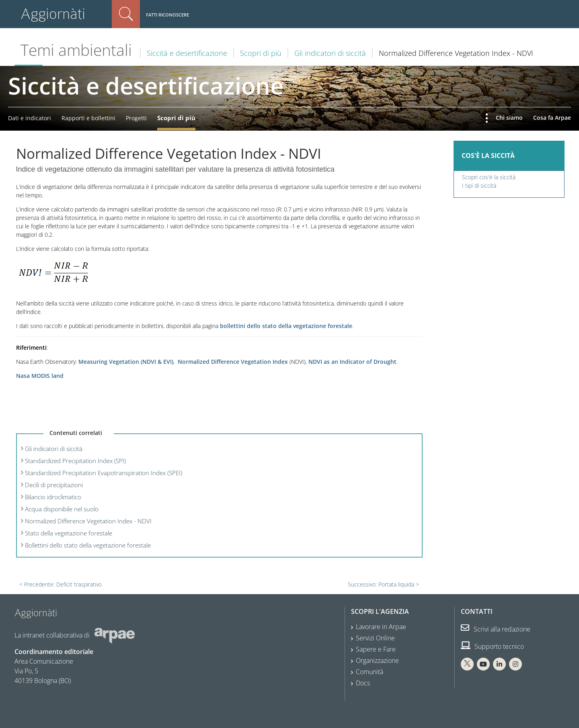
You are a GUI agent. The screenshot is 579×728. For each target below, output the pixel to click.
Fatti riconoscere (167, 15)
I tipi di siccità (479, 186)
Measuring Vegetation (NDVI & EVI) (126, 362)
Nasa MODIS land (40, 376)
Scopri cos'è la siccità (489, 177)
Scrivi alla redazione (496, 629)
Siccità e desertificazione (187, 53)
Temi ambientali (76, 50)
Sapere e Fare (376, 649)
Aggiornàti (53, 14)
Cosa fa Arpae (552, 118)
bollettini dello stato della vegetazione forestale (286, 326)
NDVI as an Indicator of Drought (352, 362)
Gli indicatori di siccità (330, 53)
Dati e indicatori (30, 118)
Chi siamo (509, 118)
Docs (363, 683)
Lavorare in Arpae (381, 627)
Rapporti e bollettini (88, 118)
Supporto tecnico (492, 646)
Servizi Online (375, 638)
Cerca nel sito (126, 14)
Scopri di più (261, 53)
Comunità (370, 672)
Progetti (136, 118)
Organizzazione (377, 660)
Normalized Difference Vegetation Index (233, 362)
